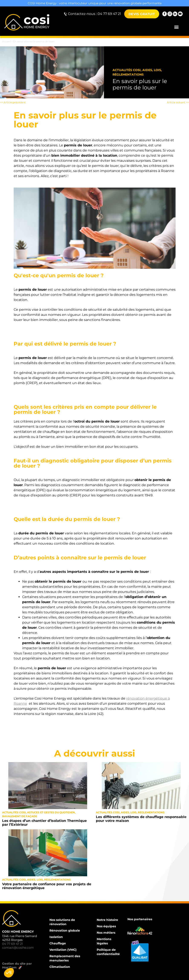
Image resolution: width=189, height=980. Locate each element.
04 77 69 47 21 (12, 944)
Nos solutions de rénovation (62, 922)
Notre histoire (107, 920)
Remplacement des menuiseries (65, 958)
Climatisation (60, 967)
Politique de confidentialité (108, 952)
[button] (176, 27)
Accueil (6, 41)
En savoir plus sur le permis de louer (140, 84)
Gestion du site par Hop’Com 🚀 (17, 965)
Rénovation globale (65, 930)
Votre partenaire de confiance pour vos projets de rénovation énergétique (47, 886)
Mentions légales (104, 941)
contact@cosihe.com (18, 948)
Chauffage (58, 943)
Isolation (56, 937)
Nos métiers (106, 933)
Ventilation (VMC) (63, 950)
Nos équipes (106, 926)
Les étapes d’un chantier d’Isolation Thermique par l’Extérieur (44, 823)
